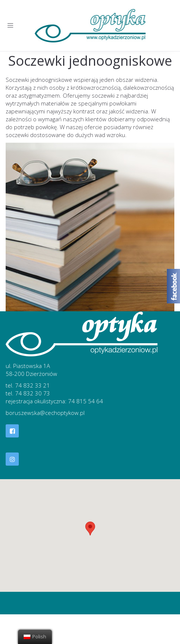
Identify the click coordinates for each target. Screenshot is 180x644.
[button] (90, 529)
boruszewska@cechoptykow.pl (45, 413)
